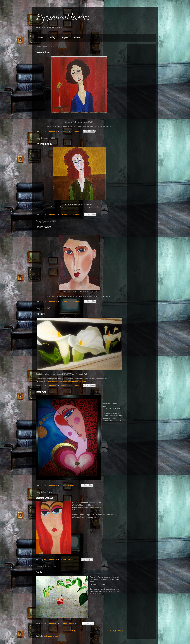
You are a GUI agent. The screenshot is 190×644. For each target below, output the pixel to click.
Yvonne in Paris (43, 53)
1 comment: (73, 485)
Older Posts (116, 631)
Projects (65, 38)
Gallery (52, 38)
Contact (77, 38)
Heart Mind (41, 392)
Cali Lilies (40, 314)
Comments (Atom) (53, 636)
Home (40, 38)
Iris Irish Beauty (44, 144)
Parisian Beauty (43, 227)
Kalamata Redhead (44, 498)
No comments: (74, 131)
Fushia (39, 572)
